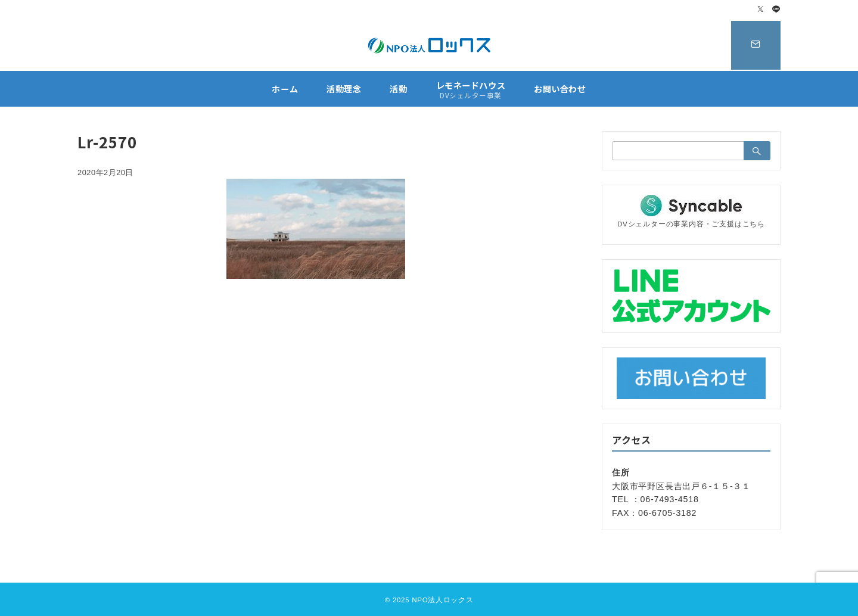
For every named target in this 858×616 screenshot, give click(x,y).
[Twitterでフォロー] (761, 10)
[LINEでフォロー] (776, 10)
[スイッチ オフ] (755, 45)
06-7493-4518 (670, 499)
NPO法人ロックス (442, 600)
